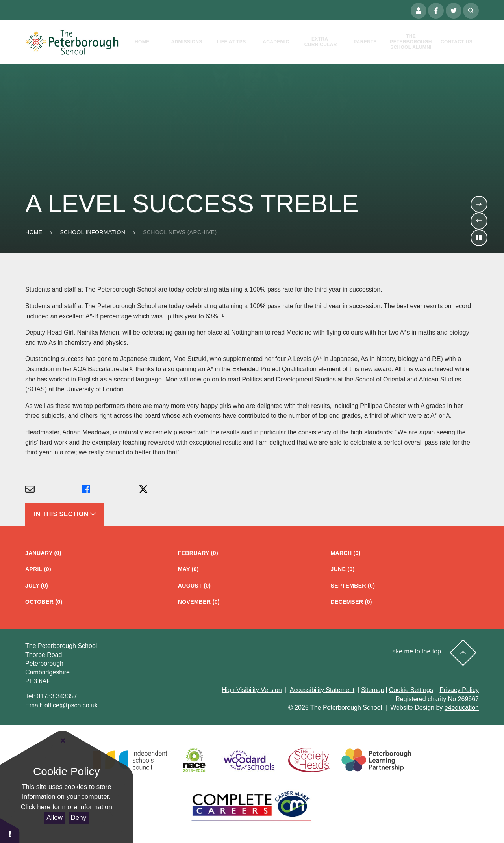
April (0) (38, 569)
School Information (93, 232)
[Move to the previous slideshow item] (479, 221)
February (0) (198, 553)
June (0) (343, 569)
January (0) (43, 553)
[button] (10, 830)
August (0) (195, 586)
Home (34, 232)
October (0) (44, 602)
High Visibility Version (252, 690)
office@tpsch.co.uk (71, 705)
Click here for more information (67, 807)
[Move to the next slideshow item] (479, 204)
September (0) (353, 586)
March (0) (346, 553)
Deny (79, 818)
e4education (462, 708)
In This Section (65, 514)
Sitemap (373, 690)
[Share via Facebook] (110, 489)
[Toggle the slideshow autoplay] (479, 238)
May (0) (188, 569)
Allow (55, 818)
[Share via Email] (54, 489)
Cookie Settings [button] (411, 690)
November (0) (199, 602)
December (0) (351, 602)
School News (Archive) (180, 232)
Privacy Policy (459, 690)
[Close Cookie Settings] (63, 741)
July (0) (37, 586)
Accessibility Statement (322, 690)
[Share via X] (167, 489)
